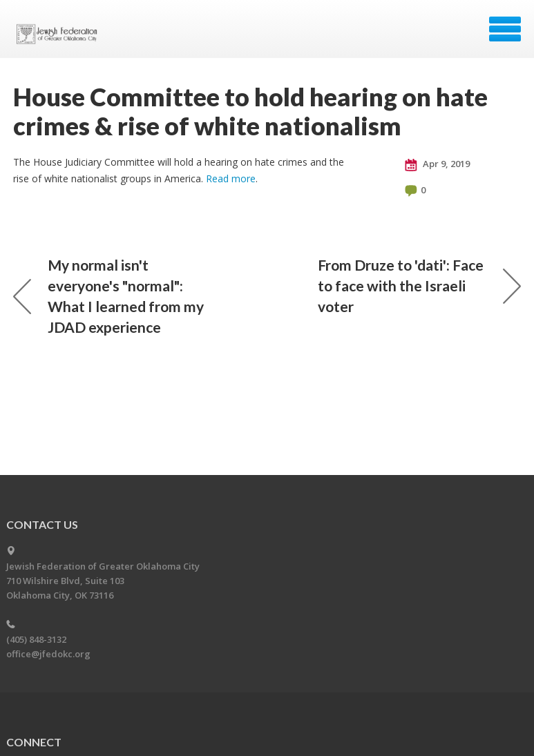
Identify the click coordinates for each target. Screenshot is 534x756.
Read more (231, 178)
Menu (505, 29)
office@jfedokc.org (48, 654)
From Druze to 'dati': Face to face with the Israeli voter (419, 285)
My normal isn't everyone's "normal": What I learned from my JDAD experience (108, 296)
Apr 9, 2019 (437, 164)
